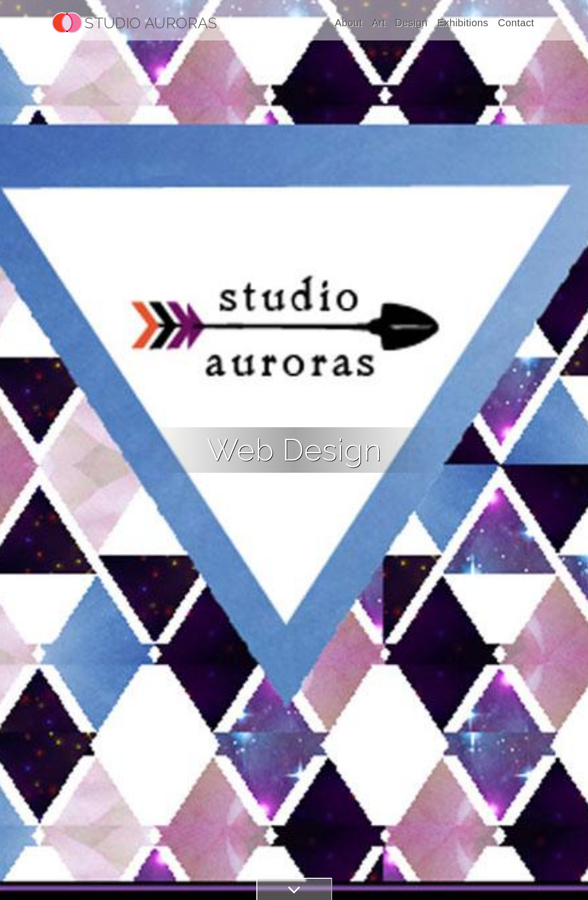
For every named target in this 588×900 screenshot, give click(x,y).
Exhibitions (463, 23)
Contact (516, 23)
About (348, 23)
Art (378, 23)
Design (411, 23)
